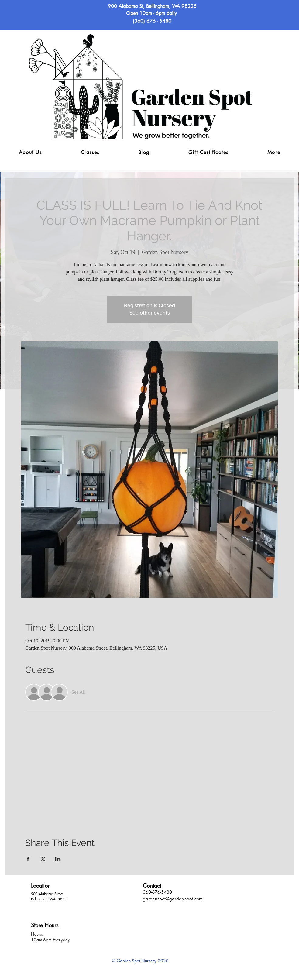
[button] (274, 153)
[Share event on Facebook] (28, 859)
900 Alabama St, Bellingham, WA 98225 (152, 6)
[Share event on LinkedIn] (58, 859)
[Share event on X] (43, 859)
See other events (150, 313)
